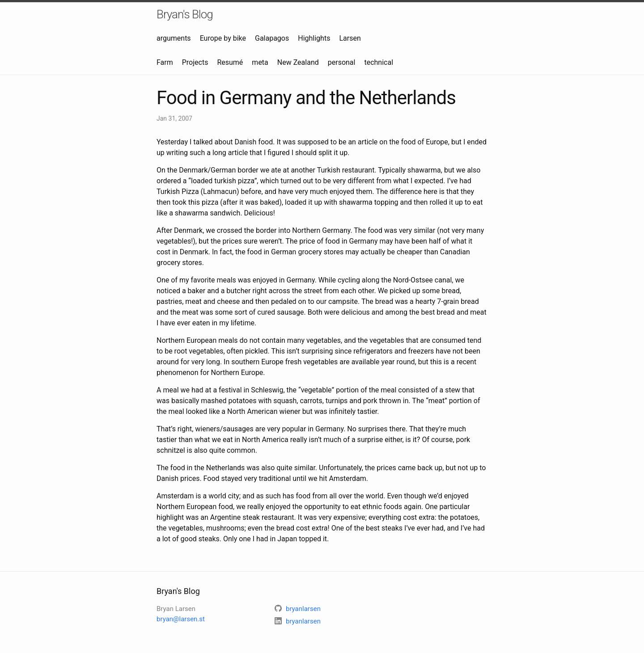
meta (260, 62)
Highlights (314, 38)
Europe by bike (223, 38)
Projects (195, 62)
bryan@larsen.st (181, 619)
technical (379, 62)
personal (342, 62)
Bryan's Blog (185, 14)
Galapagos (272, 38)
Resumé (230, 62)
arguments (174, 38)
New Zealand (298, 62)
